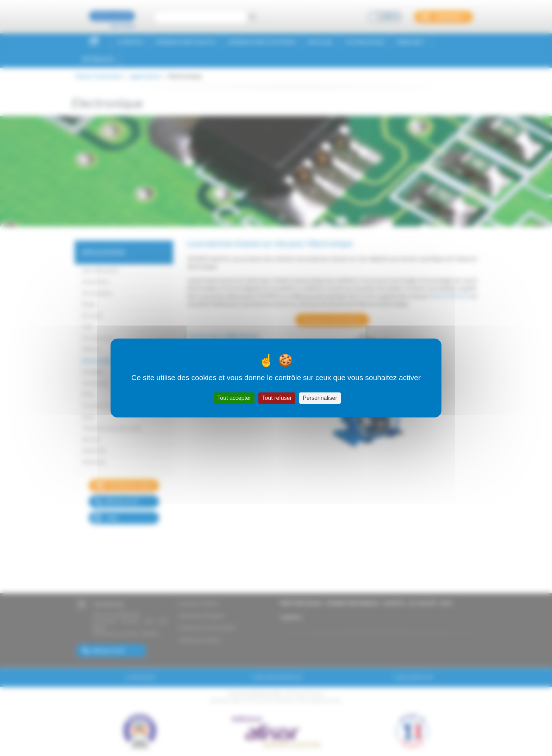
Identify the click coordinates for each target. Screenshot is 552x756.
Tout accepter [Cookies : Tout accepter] (234, 398)
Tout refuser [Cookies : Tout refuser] (277, 398)
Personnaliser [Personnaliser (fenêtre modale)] (320, 398)
